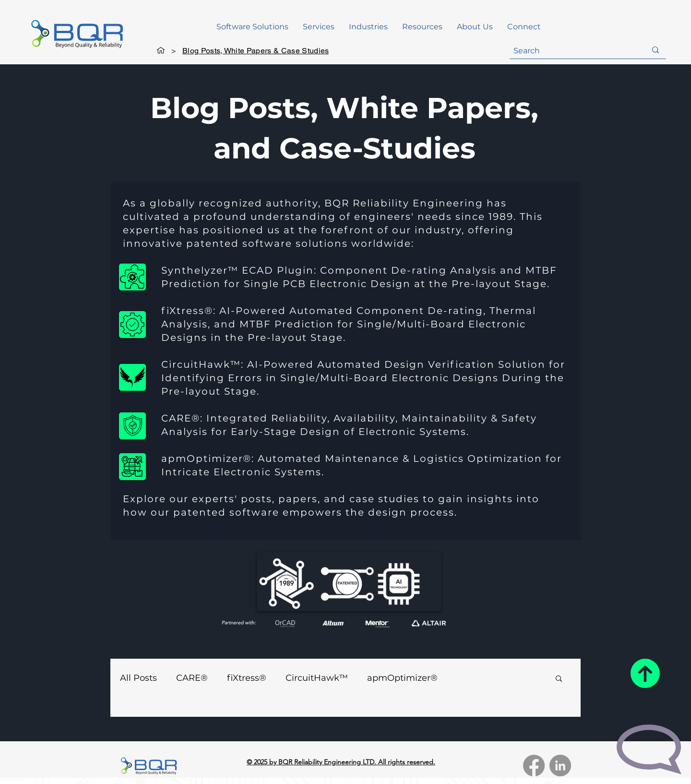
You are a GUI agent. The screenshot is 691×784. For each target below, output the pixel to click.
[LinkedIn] (560, 766)
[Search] (573, 51)
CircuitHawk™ (317, 678)
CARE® (192, 678)
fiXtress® (247, 678)
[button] (252, 27)
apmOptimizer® (402, 678)
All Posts (138, 678)
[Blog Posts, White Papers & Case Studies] (256, 50)
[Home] (161, 50)
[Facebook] (534, 766)
